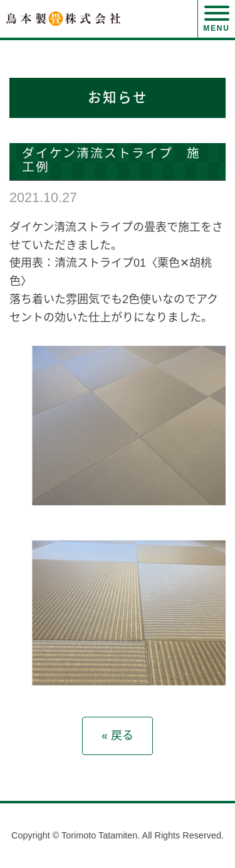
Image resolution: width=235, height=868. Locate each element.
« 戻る (118, 736)
